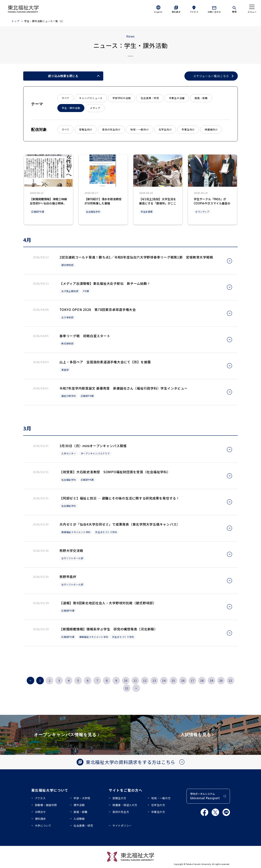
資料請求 (176, 12)
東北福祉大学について (50, 790)
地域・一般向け (139, 129)
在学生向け (165, 129)
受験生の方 (119, 798)
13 (154, 680)
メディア (95, 108)
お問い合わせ (214, 12)
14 (164, 680)
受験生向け (86, 129)
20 (221, 680)
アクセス (194, 12)
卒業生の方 (158, 812)
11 (135, 680)
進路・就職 (201, 98)
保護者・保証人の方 (125, 805)
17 (192, 680)
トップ (15, 21)
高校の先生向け (111, 129)
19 (211, 680)
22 (127, 688)
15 (173, 680)
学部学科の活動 (122, 98)
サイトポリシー (122, 826)
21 (231, 680)
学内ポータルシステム (205, 796)
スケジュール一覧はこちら (211, 76)
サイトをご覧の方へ (126, 790)
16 (183, 680)
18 (202, 680)
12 (145, 680)
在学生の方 (158, 805)
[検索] (234, 9)
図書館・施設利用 (46, 805)
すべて (65, 98)
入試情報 (79, 819)
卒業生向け (188, 129)
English (158, 12)
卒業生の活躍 (177, 98)
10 (126, 680)
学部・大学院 (82, 798)
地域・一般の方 (161, 798)
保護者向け (211, 129)
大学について (43, 826)
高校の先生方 (121, 812)
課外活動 (79, 805)
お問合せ (40, 812)
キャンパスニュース (91, 98)
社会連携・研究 (150, 98)
